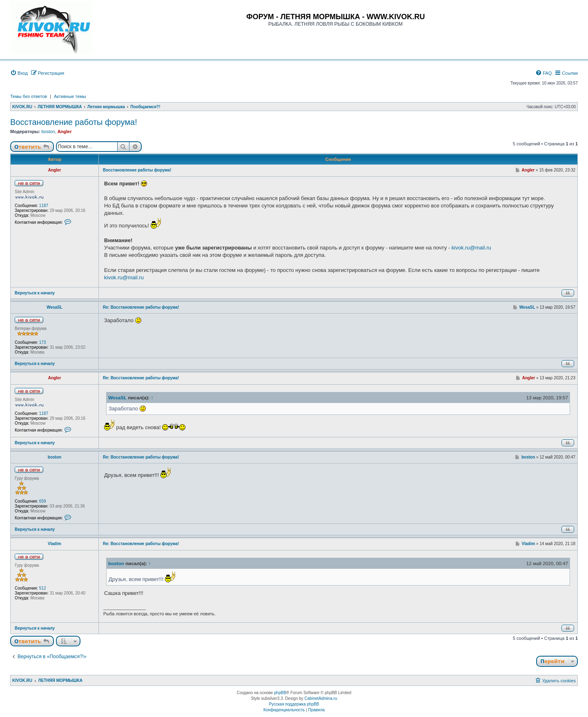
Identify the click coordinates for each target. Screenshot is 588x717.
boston (48, 131)
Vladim (55, 544)
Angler (65, 131)
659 (43, 501)
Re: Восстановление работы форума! (141, 307)
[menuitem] (19, 73)
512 (43, 588)
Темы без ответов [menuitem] (29, 96)
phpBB (280, 693)
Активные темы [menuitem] (70, 96)
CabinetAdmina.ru (321, 698)
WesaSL (55, 307)
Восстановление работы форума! (74, 122)
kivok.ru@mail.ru (471, 248)
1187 (44, 206)
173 (43, 342)
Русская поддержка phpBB (294, 704)
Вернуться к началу (35, 293)
